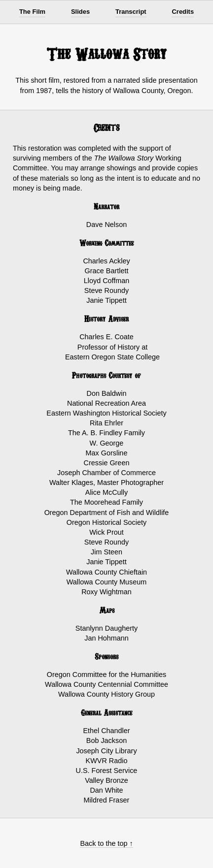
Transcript (131, 12)
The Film (32, 12)
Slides (80, 12)
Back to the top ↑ (106, 843)
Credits (183, 12)
